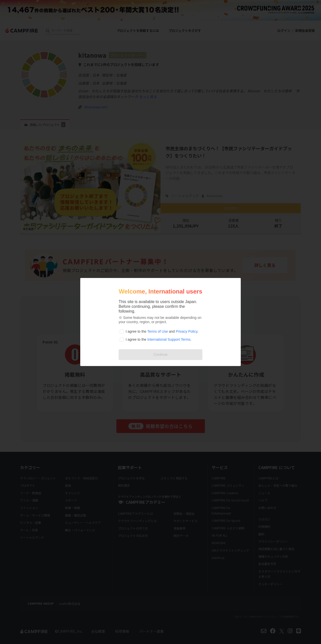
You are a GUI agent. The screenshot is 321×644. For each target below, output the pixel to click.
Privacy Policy (187, 331)
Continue (160, 354)
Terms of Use (157, 331)
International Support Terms (169, 339)
